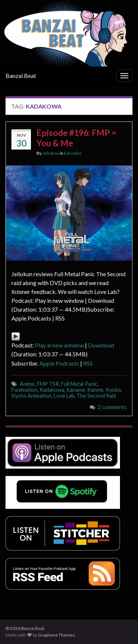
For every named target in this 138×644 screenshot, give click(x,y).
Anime (27, 384)
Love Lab (64, 396)
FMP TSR (48, 384)
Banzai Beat (21, 76)
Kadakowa (52, 390)
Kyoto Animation (31, 396)
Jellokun (51, 153)
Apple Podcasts (59, 363)
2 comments (112, 407)
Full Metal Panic (79, 384)
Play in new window (59, 345)
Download (101, 345)
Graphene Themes (56, 635)
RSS (88, 363)
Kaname (76, 390)
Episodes (73, 153)
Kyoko (113, 390)
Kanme (95, 390)
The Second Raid (96, 396)
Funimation (24, 390)
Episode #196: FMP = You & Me (77, 138)
